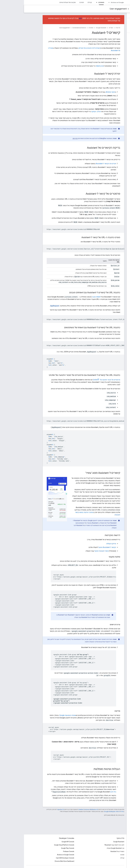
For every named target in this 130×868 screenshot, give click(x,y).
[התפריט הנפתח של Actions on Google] (84, 2)
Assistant (115, 2)
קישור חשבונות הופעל (78, 551)
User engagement (94, 9)
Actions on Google (93, 2)
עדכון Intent (76, 66)
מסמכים (67, 28)
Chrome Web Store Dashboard (40, 861)
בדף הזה (51, 138)
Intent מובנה (72, 297)
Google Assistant (77, 28)
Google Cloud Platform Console (40, 845)
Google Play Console (44, 848)
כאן (56, 18)
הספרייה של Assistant (93, 851)
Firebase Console (45, 851)
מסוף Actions (86, 92)
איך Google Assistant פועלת (92, 848)
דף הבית (94, 28)
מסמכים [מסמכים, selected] (77, 2)
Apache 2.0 (37, 809)
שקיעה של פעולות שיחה (44, 2)
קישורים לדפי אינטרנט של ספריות (66, 48)
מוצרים (87, 28)
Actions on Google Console (42, 855)
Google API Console (44, 842)
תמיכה (58, 2)
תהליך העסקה (72, 112)
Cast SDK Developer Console (41, 858)
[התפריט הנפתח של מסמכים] (72, 2)
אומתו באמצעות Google (44, 715)
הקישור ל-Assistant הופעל (83, 547)
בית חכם (89, 792)
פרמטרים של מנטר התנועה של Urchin (83, 380)
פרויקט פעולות (87, 544)
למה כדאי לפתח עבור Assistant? (90, 845)
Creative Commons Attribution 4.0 (64, 809)
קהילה (66, 2)
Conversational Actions (117, 9)
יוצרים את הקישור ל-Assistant (82, 164)
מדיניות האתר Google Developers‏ (90, 812)
